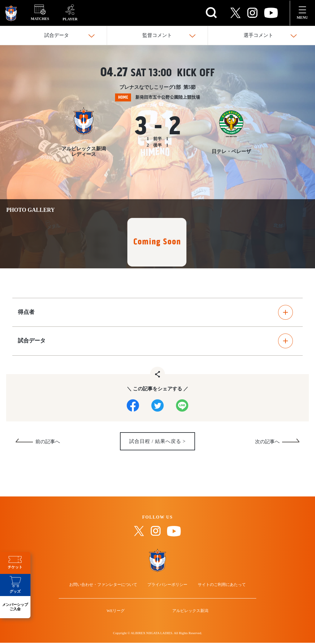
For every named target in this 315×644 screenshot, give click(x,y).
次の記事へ (267, 444)
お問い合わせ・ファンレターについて (107, 589)
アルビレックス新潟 (188, 618)
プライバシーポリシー (168, 589)
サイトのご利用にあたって (218, 589)
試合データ (57, 36)
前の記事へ (48, 444)
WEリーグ (118, 618)
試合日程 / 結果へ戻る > (157, 443)
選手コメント (258, 36)
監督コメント (157, 36)
